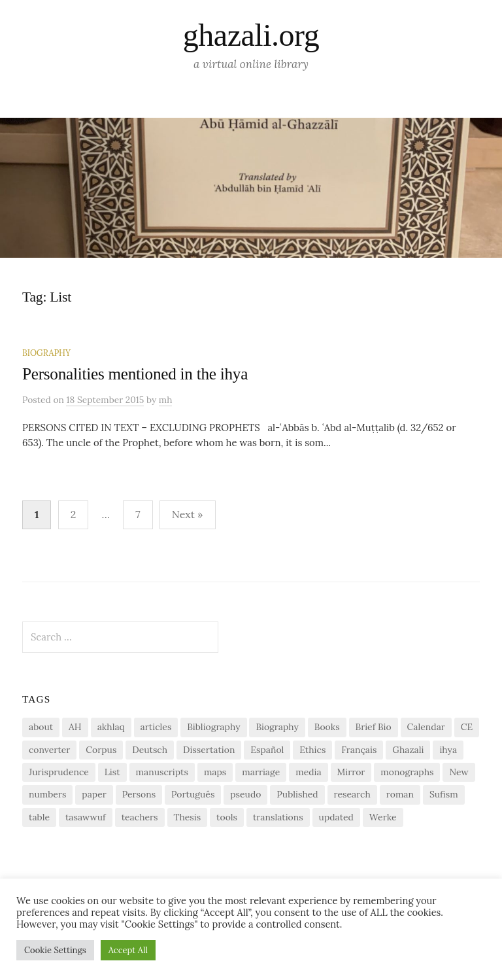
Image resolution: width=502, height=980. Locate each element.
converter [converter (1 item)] (49, 750)
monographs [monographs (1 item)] (407, 772)
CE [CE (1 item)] (467, 727)
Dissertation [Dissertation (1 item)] (209, 750)
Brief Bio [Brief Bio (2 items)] (374, 727)
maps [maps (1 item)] (215, 772)
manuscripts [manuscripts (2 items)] (162, 772)
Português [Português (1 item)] (193, 794)
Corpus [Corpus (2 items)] (101, 750)
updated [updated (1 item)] (336, 817)
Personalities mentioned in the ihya (135, 374)
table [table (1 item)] (39, 817)
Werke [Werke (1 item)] (383, 817)
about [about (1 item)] (41, 727)
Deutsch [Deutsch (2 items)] (150, 750)
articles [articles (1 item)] (156, 727)
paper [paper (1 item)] (94, 794)
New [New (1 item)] (459, 772)
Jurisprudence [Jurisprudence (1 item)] (59, 772)
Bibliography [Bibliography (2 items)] (213, 727)
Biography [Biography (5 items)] (277, 727)
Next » (188, 514)
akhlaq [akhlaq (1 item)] (111, 727)
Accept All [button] (128, 950)
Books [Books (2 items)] (327, 727)
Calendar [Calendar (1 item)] (426, 727)
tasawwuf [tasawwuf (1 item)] (86, 817)
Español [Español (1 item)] (267, 750)
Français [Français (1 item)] (359, 750)
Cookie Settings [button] (55, 950)
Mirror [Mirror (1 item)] (351, 772)
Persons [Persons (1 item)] (139, 794)
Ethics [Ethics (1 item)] (312, 750)
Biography (46, 353)
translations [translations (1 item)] (278, 817)
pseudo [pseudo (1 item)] (245, 794)
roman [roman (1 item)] (400, 794)
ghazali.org (251, 35)
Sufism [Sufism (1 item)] (444, 794)
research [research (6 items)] (352, 794)
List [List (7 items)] (112, 772)
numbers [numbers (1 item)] (47, 794)
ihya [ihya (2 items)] (448, 750)
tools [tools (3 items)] (227, 817)
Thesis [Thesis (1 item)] (188, 817)
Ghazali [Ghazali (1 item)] (408, 750)
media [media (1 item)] (308, 772)
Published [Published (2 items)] (297, 794)
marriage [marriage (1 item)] (261, 772)
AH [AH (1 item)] (75, 727)
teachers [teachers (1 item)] (140, 817)
